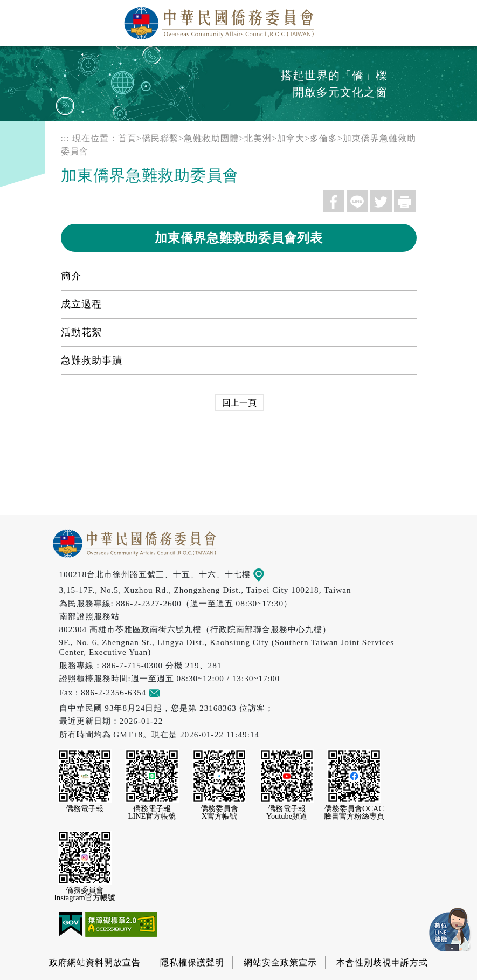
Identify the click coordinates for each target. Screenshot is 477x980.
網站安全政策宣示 (280, 962)
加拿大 (291, 138)
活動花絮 (81, 332)
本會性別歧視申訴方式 (382, 962)
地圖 (266, 574)
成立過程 (81, 304)
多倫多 (324, 138)
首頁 (127, 138)
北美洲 (258, 138)
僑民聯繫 (160, 138)
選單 (457, 20)
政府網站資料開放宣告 (95, 962)
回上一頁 (239, 403)
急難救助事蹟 (92, 360)
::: (65, 138)
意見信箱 (170, 692)
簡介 (71, 276)
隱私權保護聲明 (192, 962)
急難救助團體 (211, 138)
